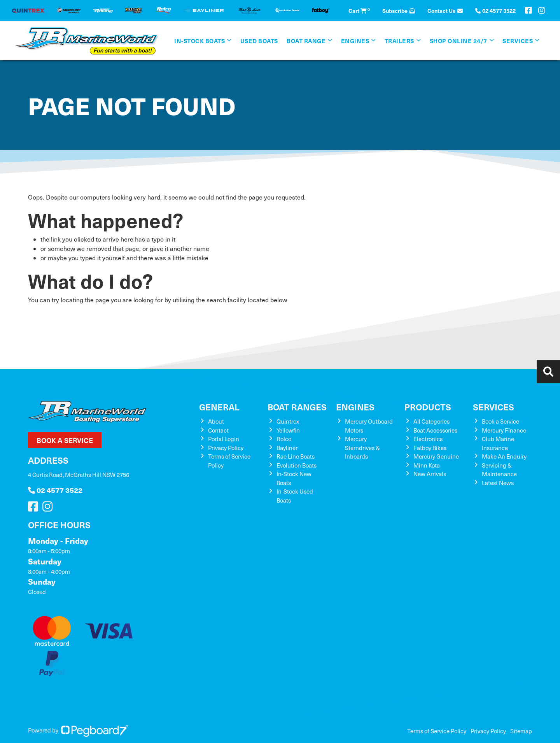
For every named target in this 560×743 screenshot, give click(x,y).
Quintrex (288, 421)
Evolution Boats (297, 465)
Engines (355, 41)
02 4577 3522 (55, 490)
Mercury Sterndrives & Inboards (362, 448)
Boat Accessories (435, 430)
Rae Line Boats (296, 456)
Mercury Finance (504, 430)
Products (428, 407)
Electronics (428, 439)
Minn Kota (427, 465)
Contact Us (445, 11)
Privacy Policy (226, 448)
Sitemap (521, 731)
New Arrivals (430, 474)
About (216, 421)
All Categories (431, 421)
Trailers (399, 41)
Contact (218, 430)
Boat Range (306, 41)
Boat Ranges (297, 407)
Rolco (284, 439)
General (219, 407)
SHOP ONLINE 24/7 (458, 41)
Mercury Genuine (436, 456)
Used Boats (259, 41)
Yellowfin (288, 430)
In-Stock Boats (199, 41)
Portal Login (224, 439)
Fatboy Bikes (430, 448)
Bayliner (287, 448)
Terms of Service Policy (437, 731)
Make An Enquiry (504, 456)
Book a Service (65, 440)
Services (518, 41)
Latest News (498, 483)
